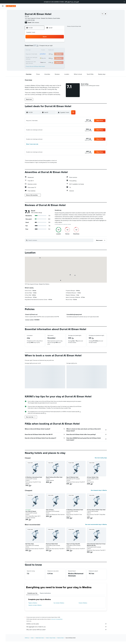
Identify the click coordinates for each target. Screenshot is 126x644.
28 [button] (45, 58)
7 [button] (45, 46)
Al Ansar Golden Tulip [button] (93, 487)
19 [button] (37, 54)
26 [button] (37, 58)
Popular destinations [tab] (45, 603)
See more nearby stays (101, 468)
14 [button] (45, 50)
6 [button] (41, 46)
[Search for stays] (3, 14)
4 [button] (60, 43)
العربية (77, 2)
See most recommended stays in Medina (96, 534)
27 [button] (41, 58)
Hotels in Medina (83, 613)
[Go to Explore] (3, 22)
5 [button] (37, 46)
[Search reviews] (60, 250)
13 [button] (41, 50)
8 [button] (49, 46)
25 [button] (60, 54)
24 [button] (56, 54)
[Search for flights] (3, 11)
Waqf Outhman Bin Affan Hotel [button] (54, 487)
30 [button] (53, 58)
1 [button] (49, 43)
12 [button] (37, 50)
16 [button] (53, 50)
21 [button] (45, 54)
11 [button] (60, 46)
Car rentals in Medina (59, 613)
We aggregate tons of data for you (67, 637)
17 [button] (56, 50)
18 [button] (60, 50)
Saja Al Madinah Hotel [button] (72, 487)
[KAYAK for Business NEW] (3, 29)
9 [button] (53, 46)
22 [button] (49, 54)
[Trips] (3, 33)
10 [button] (57, 46)
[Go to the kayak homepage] (11, 6)
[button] (124, 2)
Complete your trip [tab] (32, 603)
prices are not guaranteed (57, 629)
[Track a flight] (3, 26)
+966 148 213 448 (30, 20)
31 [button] (57, 58)
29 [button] (49, 58)
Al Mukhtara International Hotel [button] (34, 487)
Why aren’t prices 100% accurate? (67, 640)
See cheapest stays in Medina (99, 500)
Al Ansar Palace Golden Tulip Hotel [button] (96, 520)
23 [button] (53, 54)
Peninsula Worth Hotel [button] (52, 554)
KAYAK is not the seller (67, 634)
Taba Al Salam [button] (50, 520)
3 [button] (57, 43)
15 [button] (49, 50)
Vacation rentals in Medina (35, 615)
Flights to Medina (33, 613)
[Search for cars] (3, 18)
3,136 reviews (35, 22)
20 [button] (41, 54)
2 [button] (53, 43)
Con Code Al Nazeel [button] (31, 521)
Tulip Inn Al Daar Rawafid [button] (73, 554)
